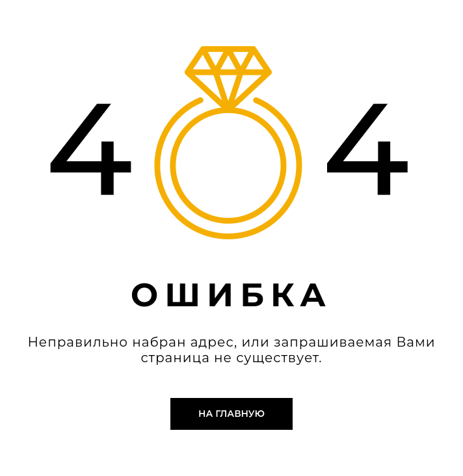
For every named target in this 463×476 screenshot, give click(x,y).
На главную (231, 414)
